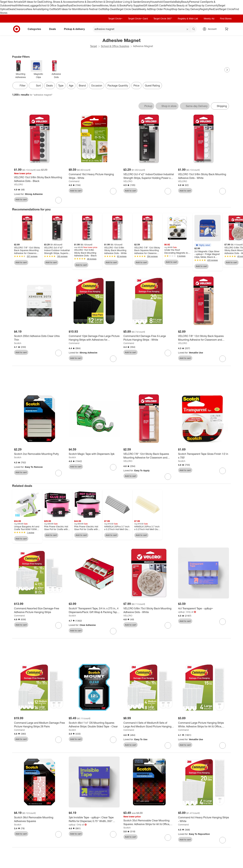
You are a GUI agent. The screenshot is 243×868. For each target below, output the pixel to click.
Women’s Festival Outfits (92, 9)
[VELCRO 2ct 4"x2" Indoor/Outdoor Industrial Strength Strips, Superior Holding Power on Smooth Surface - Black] (149, 176)
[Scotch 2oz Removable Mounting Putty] (39, 454)
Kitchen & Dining (103, 2)
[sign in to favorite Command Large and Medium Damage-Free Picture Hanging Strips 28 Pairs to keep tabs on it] (59, 740)
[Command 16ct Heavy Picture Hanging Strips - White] (94, 176)
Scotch (18, 343)
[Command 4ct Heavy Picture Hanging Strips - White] (204, 819)
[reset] (187, 29)
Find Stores (226, 18)
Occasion (97, 86)
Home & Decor (85, 2)
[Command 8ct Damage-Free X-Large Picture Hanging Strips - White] (149, 338)
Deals (12, 9)
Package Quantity (118, 86)
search (194, 29)
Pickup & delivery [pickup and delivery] (76, 29)
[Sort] (36, 86)
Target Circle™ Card (138, 18)
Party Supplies (135, 5)
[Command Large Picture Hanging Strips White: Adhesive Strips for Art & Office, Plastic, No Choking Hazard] (204, 725)
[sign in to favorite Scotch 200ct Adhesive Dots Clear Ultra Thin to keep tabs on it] (59, 353)
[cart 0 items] (227, 29)
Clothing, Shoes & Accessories (60, 2)
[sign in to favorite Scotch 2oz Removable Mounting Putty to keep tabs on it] (59, 473)
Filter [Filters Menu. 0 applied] (20, 86)
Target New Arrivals (11, 2)
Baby (178, 2)
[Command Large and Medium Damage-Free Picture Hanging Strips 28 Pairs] (39, 725)
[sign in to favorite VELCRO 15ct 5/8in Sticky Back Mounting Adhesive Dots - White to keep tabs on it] (223, 191)
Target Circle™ (115, 18)
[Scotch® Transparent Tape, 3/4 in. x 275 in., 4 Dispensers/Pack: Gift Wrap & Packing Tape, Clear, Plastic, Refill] (94, 610)
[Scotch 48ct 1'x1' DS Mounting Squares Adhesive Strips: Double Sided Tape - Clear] (94, 725)
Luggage (34, 5)
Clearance (21, 9)
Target (94, 46)
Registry (204, 9)
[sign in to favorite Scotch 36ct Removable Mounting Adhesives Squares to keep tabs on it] (59, 834)
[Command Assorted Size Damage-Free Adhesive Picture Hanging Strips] (39, 610)
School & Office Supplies (53, 5)
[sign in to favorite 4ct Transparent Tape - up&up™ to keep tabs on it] (223, 622)
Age (71, 86)
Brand (82, 86)
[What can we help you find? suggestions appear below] (145, 29)
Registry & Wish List (188, 18)
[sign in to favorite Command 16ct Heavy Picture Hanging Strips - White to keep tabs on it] (113, 191)
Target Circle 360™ (163, 18)
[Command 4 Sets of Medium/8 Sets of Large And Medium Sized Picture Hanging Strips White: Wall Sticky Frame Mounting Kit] (149, 725)
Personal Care (197, 2)
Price (136, 86)
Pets (169, 5)
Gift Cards (160, 5)
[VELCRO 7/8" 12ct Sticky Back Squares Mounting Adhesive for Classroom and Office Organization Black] (204, 338)
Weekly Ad (144, 9)
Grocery (146, 2)
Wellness (23, 5)
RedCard (214, 9)
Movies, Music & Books (113, 5)
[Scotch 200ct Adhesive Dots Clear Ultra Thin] (39, 338)
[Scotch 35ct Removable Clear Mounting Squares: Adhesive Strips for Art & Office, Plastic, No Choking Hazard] (149, 822)
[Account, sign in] (211, 29)
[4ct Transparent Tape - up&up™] (204, 608)
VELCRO (19, 184)
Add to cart (21, 199)
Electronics (78, 5)
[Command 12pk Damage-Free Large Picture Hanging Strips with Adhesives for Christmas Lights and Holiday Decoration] (94, 338)
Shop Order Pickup (161, 9)
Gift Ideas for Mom (67, 9)
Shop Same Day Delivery (186, 9)
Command (74, 181)
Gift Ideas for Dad (32, 2)
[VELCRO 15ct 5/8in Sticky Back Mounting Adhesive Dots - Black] (39, 179)
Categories (36, 29)
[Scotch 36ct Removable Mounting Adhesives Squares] (39, 819)
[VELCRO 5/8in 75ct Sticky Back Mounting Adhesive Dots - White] (149, 610)
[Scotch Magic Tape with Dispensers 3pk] (94, 454)
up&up (181, 612)
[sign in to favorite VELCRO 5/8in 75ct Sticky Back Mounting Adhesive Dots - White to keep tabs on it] (168, 625)
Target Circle (227, 9)
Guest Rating (152, 86)
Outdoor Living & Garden (127, 2)
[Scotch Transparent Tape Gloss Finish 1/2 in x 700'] (204, 456)
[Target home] (17, 29)
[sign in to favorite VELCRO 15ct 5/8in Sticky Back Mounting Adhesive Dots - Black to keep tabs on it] (59, 200)
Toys (69, 5)
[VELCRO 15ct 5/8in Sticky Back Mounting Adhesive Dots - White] (204, 176)
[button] (203, 245)
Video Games (92, 5)
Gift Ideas (149, 5)
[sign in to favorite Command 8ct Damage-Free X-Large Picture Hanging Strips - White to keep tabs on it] (168, 353)
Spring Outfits (49, 9)
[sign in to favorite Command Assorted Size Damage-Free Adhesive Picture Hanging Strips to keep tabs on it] (59, 625)
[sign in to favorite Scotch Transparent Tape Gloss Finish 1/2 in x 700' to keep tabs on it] (223, 471)
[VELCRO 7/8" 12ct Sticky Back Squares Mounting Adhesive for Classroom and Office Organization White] (149, 456)
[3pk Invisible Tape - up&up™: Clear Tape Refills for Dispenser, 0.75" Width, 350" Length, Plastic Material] (94, 819)
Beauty (185, 2)
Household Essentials (163, 2)
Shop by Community (207, 5)
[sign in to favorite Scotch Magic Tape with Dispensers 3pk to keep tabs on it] (113, 467)
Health (14, 5)
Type (61, 86)
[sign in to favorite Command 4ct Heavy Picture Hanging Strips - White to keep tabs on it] (223, 840)
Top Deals (111, 9)
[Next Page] (227, 70)
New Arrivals (34, 9)
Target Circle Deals (127, 9)
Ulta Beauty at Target (183, 5)
